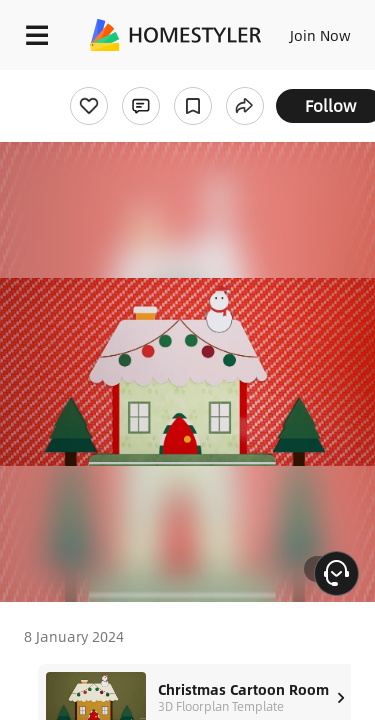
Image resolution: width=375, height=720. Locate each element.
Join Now (320, 35)
